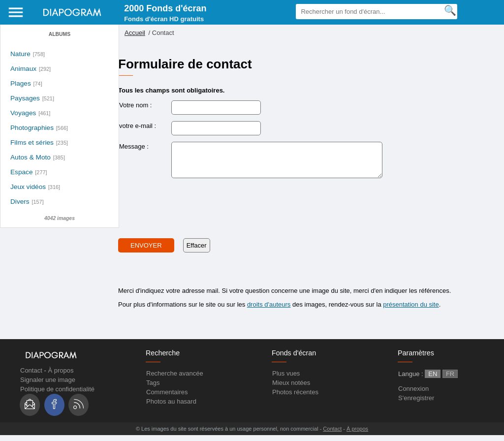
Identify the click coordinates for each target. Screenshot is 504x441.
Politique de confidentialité (57, 395)
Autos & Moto (31, 157)
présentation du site (411, 310)
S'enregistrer (416, 404)
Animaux (23, 69)
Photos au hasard (171, 407)
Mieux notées (291, 389)
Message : (134, 146)
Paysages (25, 98)
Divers (20, 202)
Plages (21, 83)
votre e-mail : (138, 126)
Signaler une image (48, 386)
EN (433, 380)
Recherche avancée (175, 379)
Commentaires (167, 398)
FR (450, 380)
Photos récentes (295, 398)
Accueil (135, 33)
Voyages (23, 113)
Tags (153, 389)
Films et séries (32, 142)
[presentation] (193, 211)
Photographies (32, 128)
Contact (31, 376)
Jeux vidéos (28, 187)
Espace (22, 172)
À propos (61, 376)
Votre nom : (135, 105)
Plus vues (286, 379)
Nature (20, 54)
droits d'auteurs (269, 310)
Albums (60, 34)
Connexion (413, 394)
